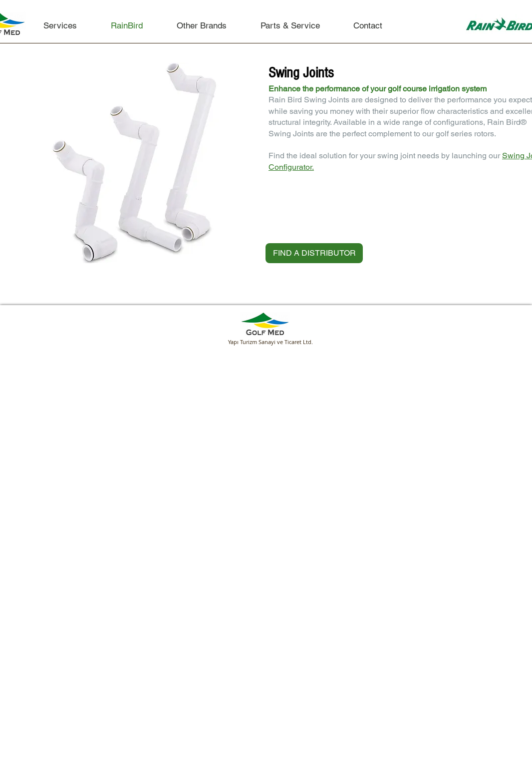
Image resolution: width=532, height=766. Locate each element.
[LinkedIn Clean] (487, 331)
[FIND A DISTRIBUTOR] (314, 253)
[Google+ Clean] (502, 331)
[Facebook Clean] (472, 331)
